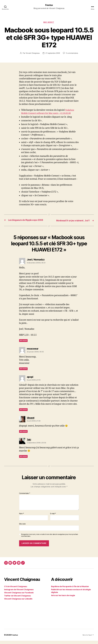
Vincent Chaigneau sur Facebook (19, 596)
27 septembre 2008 (53, 54)
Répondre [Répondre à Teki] (23, 460)
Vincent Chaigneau (32, 54)
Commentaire (25, 497)
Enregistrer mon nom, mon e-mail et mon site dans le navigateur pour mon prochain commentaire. (50, 539)
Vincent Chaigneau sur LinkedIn (18, 602)
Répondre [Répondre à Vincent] (23, 435)
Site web (22, 527)
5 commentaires (73, 54)
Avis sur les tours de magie (63, 599)
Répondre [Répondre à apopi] (23, 413)
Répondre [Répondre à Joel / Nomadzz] (23, 344)
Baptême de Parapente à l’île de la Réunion (70, 590)
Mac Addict (49, 23)
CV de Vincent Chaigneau (16, 590)
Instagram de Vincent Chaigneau (19, 593)
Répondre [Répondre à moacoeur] (23, 372)
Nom (22, 517)
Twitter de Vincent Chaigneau (17, 599)
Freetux (49, 5)
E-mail (53, 517)
